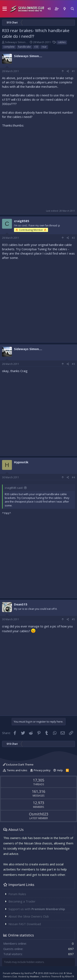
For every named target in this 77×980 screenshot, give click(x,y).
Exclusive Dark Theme (18, 764)
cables (62, 42)
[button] (5, 9)
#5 (73, 619)
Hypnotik (21, 462)
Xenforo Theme (58, 976)
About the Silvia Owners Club (29, 916)
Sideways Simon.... (16, 42)
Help (60, 770)
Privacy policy (42, 770)
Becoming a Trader (22, 901)
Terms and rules (17, 770)
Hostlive (34, 976)
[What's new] (64, 9)
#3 (73, 364)
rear (44, 47)
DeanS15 (21, 604)
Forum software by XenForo (33, 973)
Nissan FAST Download (25, 924)
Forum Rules (17, 894)
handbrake (24, 47)
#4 (73, 477)
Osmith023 (39, 814)
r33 (36, 47)
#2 (73, 238)
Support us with (37, 909)
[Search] (72, 9)
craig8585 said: (14, 488)
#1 (73, 71)
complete (9, 47)
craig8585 (22, 221)
